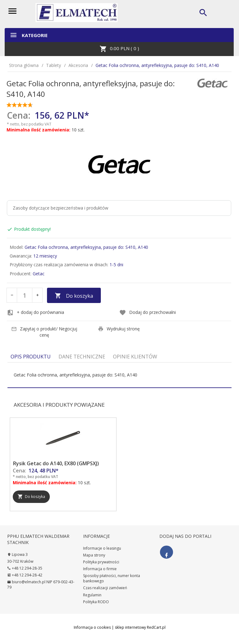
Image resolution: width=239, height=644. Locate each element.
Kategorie (29, 35)
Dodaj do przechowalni (148, 313)
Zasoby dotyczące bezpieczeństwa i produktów (61, 208)
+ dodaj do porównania (35, 313)
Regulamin (92, 595)
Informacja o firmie (100, 569)
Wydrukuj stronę (119, 329)
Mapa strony (94, 555)
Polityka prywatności (101, 562)
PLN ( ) (119, 49)
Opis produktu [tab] (31, 357)
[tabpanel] (119, 375)
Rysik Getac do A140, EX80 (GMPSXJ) (56, 463)
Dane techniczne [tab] (82, 357)
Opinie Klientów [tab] (135, 357)
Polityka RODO (96, 602)
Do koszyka (74, 296)
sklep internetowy (130, 627)
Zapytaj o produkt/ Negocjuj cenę (44, 332)
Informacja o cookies (92, 627)
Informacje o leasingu (102, 548)
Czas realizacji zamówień (105, 588)
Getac (39, 274)
